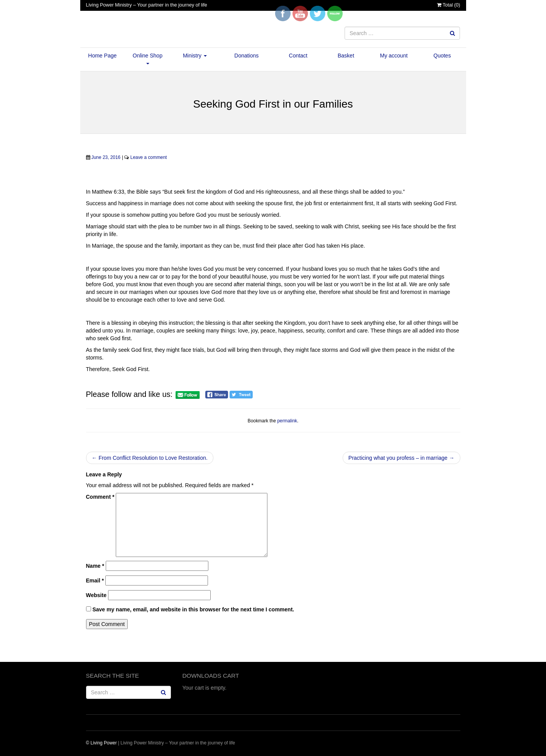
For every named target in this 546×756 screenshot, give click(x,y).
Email (95, 580)
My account (394, 56)
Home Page (102, 56)
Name (95, 566)
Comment (100, 497)
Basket (346, 56)
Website (96, 595)
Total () (449, 5)
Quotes (442, 56)
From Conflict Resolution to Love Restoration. (150, 458)
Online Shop (148, 58)
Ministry (195, 56)
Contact (298, 56)
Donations (246, 56)
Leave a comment (149, 157)
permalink (287, 421)
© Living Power (101, 743)
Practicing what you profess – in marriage (401, 458)
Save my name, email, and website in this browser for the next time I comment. (193, 609)
